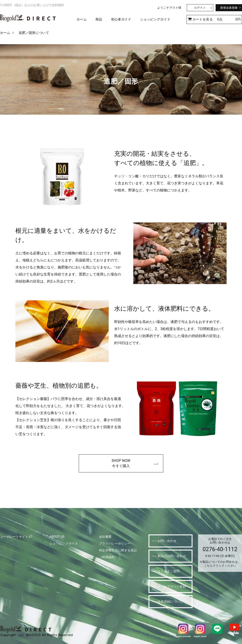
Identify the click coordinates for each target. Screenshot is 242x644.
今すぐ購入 (121, 466)
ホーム (82, 19)
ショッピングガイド (155, 19)
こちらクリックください (220, 566)
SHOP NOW (121, 461)
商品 (99, 19)
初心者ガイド (121, 19)
